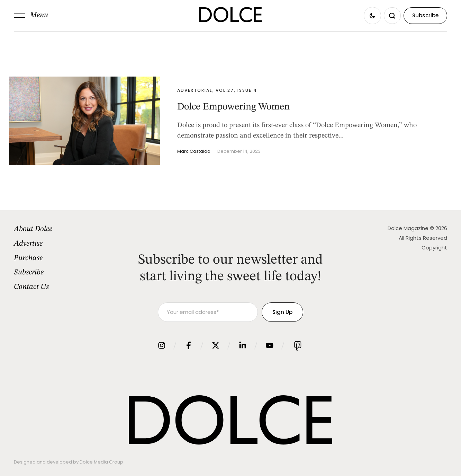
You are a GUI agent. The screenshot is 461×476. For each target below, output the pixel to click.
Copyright (434, 248)
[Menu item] (64, 229)
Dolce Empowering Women (233, 107)
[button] (31, 16)
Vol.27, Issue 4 (236, 90)
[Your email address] (208, 312)
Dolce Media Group (101, 462)
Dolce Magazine (408, 228)
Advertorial (195, 90)
